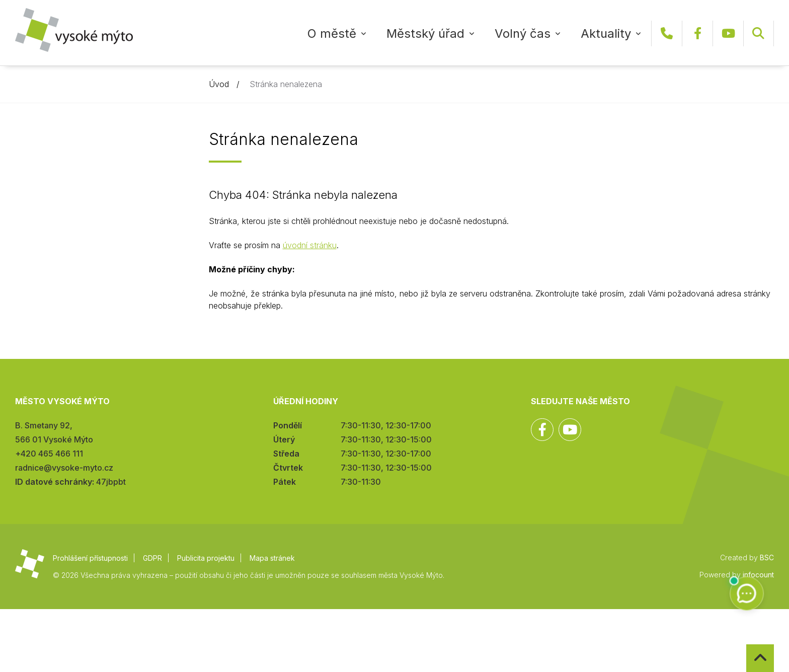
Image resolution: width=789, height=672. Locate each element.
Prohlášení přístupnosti (90, 558)
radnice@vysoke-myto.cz (64, 468)
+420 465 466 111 (667, 33)
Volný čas (523, 33)
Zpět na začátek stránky (746, 645)
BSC (767, 557)
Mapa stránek (272, 558)
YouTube (728, 33)
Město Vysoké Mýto (74, 30)
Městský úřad (425, 33)
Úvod (219, 84)
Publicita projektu (206, 558)
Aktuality (606, 33)
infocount (758, 575)
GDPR (152, 558)
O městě (332, 33)
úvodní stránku (310, 245)
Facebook (697, 33)
